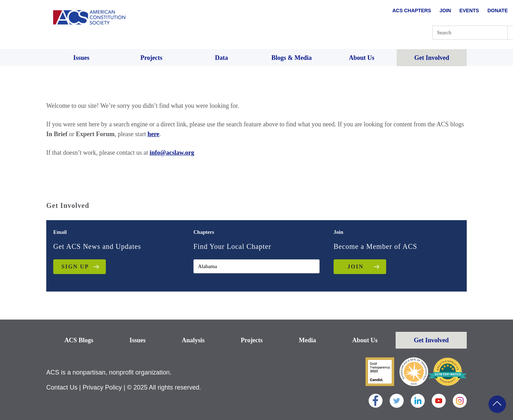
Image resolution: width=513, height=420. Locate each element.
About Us (365, 340)
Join (445, 10)
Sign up (75, 267)
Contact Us (62, 387)
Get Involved (431, 340)
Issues (137, 340)
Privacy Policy (102, 387)
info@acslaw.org (172, 153)
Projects (252, 340)
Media (307, 340)
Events (469, 10)
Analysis (193, 340)
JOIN (355, 267)
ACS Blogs (79, 340)
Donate (498, 10)
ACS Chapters (412, 10)
